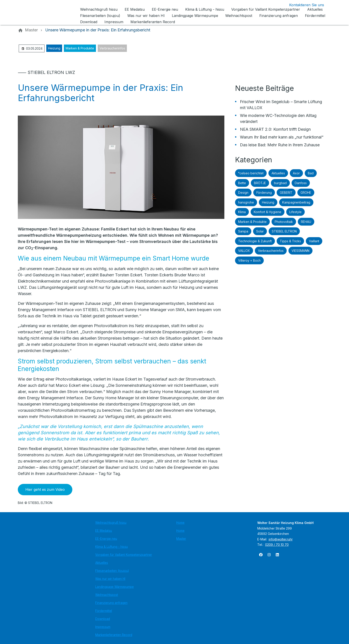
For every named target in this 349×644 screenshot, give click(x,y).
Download (103, 619)
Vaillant (314, 241)
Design (243, 193)
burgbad (280, 183)
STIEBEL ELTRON (284, 231)
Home (180, 523)
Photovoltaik (284, 222)
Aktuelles (278, 173)
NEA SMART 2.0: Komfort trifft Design (275, 129)
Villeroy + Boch (249, 260)
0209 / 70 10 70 (277, 545)
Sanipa (243, 231)
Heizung (54, 48)
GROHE (306, 193)
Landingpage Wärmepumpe (115, 587)
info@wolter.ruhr (281, 539)
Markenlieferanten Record (114, 635)
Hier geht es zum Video (45, 489)
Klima (242, 212)
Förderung (264, 193)
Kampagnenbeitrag (296, 202)
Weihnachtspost (107, 595)
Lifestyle (295, 212)
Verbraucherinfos (112, 48)
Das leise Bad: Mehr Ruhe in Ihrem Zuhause (280, 145)
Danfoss (301, 183)
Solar (260, 231)
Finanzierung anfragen (111, 603)
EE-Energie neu (106, 539)
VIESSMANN (300, 251)
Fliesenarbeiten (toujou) (112, 571)
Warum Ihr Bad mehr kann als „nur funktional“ (282, 137)
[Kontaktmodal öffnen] (303, 5)
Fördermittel (104, 611)
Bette (242, 183)
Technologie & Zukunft (255, 241)
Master (181, 539)
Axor (296, 173)
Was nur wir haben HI (110, 579)
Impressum (103, 627)
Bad (311, 173)
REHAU (306, 222)
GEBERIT (286, 193)
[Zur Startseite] (48, 12)
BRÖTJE (260, 183)
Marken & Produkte (80, 48)
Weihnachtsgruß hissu (111, 523)
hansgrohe (246, 202)
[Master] (31, 30)
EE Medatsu (104, 531)
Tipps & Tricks (290, 241)
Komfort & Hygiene (268, 212)
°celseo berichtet (251, 173)
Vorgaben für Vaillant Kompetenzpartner (124, 555)
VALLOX (244, 251)
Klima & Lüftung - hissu (112, 547)
